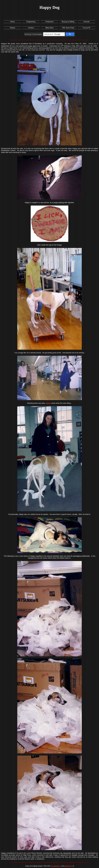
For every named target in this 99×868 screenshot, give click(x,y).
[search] (54, 34)
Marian (48, 403)
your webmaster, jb (56, 866)
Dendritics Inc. (68, 866)
